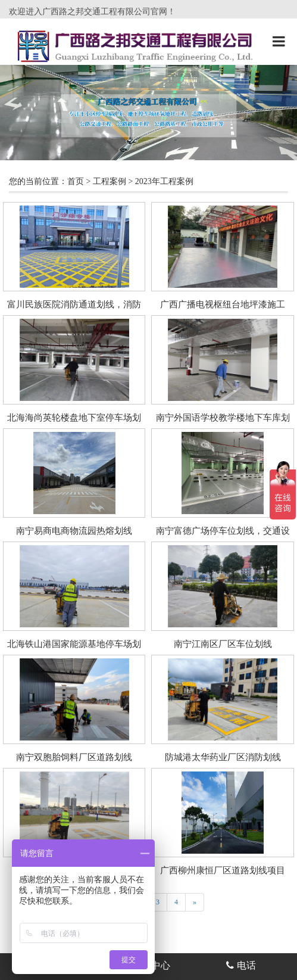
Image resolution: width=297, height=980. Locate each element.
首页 (76, 181)
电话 (241, 965)
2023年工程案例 (164, 181)
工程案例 (110, 181)
